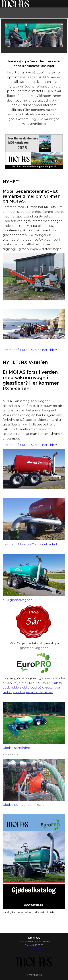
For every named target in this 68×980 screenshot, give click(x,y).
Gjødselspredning (17, 748)
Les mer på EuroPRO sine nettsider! (30, 350)
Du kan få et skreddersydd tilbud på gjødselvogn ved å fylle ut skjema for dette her (32, 688)
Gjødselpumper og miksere (24, 805)
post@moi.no (34, 949)
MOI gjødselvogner (17, 600)
